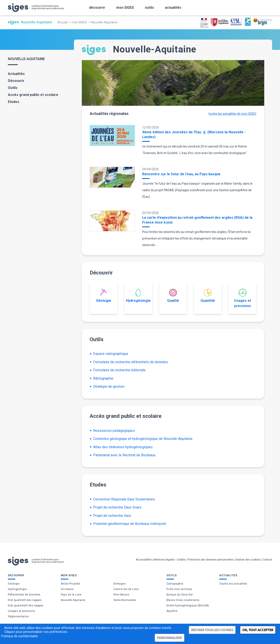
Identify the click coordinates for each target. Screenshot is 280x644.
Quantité (208, 296)
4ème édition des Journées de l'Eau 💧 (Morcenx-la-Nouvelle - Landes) (194, 135)
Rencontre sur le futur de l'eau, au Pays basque (181, 174)
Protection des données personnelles (210, 560)
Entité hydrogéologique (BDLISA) (188, 606)
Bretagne (120, 584)
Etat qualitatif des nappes (25, 600)
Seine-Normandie (125, 600)
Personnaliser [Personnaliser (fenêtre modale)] (170, 638)
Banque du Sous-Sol (180, 595)
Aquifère (172, 611)
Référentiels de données (24, 595)
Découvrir (16, 81)
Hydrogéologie (138, 296)
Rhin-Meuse (121, 595)
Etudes (14, 102)
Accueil (63, 22)
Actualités (16, 74)
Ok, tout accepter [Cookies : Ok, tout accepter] (258, 630)
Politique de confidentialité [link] (20, 636)
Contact (267, 560)
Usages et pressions (243, 298)
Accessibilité (144, 560)
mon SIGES (79, 22)
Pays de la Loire (71, 595)
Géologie (104, 296)
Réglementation (18, 616)
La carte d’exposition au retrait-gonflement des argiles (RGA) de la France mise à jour (197, 220)
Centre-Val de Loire (126, 589)
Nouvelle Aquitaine (73, 600)
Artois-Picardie (71, 584)
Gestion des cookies (248, 560)
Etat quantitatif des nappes (26, 606)
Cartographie (175, 584)
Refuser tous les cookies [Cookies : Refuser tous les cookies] (212, 630)
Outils (13, 88)
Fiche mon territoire (179, 589)
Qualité (173, 296)
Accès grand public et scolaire (33, 95)
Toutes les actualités (233, 584)
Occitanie (67, 589)
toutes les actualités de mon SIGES (232, 114)
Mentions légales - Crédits (170, 560)
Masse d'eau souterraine (183, 600)
